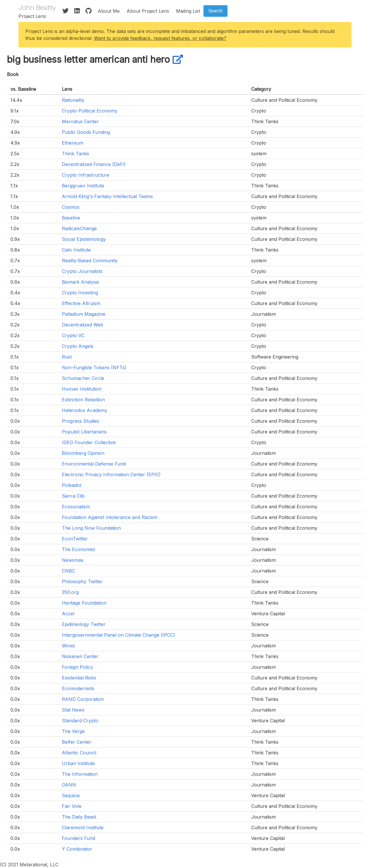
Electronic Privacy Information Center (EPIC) (111, 474)
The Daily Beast (79, 817)
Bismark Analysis (81, 282)
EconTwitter (75, 539)
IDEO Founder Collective (89, 442)
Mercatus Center (80, 121)
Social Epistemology (84, 239)
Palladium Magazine (84, 314)
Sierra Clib (73, 496)
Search (215, 11)
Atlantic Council (79, 753)
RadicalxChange (79, 228)
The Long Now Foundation (91, 528)
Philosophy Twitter (82, 581)
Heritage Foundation (84, 603)
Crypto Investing (80, 293)
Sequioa (71, 795)
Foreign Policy (77, 667)
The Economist (78, 549)
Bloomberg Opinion (83, 453)
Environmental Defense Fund (94, 464)
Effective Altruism (81, 303)
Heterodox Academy (85, 410)
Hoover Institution (82, 389)
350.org (70, 592)
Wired (68, 646)
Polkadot (72, 485)
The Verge (73, 731)
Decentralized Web (83, 325)
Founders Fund (78, 838)
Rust (67, 357)
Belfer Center (77, 742)
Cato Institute (76, 250)
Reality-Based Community (90, 261)
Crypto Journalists (82, 271)
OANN (69, 785)
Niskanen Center (80, 656)
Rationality (73, 100)
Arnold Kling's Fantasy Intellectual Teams (107, 196)
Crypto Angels (78, 346)
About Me (109, 11)
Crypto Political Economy (90, 111)
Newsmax (73, 560)
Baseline (71, 218)
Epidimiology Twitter (84, 624)
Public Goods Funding (86, 132)
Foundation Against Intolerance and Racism (110, 517)
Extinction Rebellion (83, 400)
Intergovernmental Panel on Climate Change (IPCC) (119, 635)
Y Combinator (77, 849)
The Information (80, 774)
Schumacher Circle (83, 378)
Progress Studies (81, 421)
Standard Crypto (80, 721)
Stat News (73, 710)
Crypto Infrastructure (86, 175)
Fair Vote (72, 806)
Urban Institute (78, 763)
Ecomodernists (78, 688)
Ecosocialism (76, 507)
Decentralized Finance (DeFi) (94, 164)
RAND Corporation (83, 699)
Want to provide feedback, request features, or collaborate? (160, 38)
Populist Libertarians (84, 432)
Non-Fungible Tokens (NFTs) (94, 367)
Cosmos (71, 207)
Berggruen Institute (83, 186)
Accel (68, 614)
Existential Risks (79, 678)
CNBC (69, 571)
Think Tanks (75, 154)
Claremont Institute (83, 828)
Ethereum (73, 143)
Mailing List (188, 11)
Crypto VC (73, 335)
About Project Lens (148, 11)
